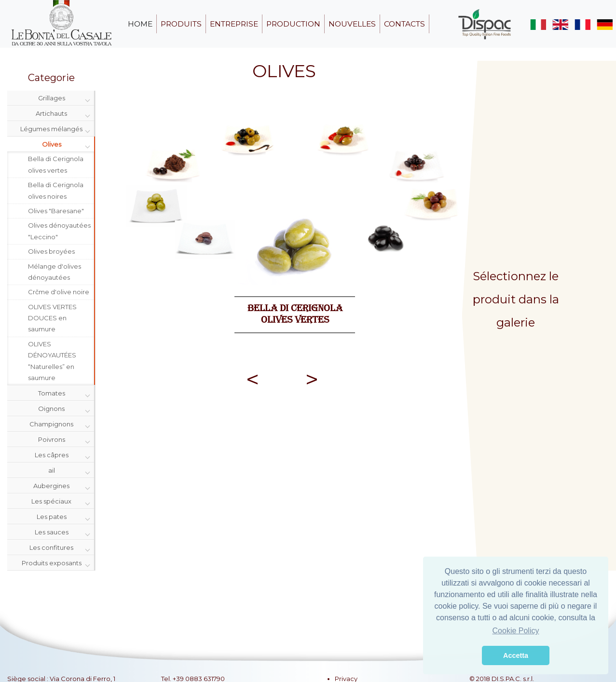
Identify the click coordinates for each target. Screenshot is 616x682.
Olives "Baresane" (56, 211)
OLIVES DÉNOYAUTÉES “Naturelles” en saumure (52, 361)
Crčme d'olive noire (59, 292)
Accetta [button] (516, 655)
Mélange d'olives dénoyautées (55, 272)
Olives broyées (51, 251)
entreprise (234, 24)
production (293, 24)
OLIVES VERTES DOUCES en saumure (52, 318)
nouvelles (352, 24)
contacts (404, 24)
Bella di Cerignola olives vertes (56, 164)
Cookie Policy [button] (516, 631)
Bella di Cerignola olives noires (56, 190)
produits (181, 24)
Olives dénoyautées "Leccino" (59, 231)
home (140, 24)
